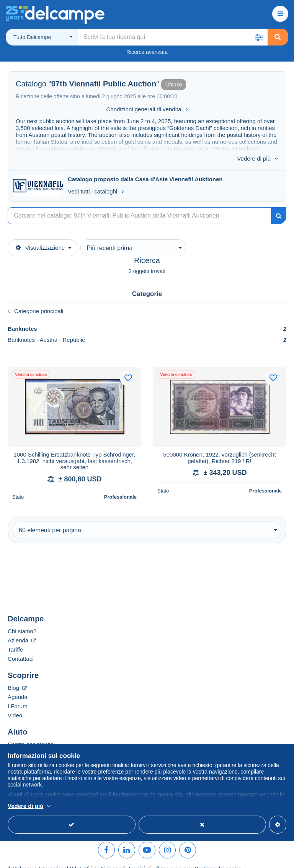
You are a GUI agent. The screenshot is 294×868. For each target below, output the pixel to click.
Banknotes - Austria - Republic (147, 329)
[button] (259, 37)
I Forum (18, 695)
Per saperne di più (76, 806)
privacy (183, 858)
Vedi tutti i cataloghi (96, 180)
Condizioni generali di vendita (147, 109)
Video (15, 704)
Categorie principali (35, 300)
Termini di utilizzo (148, 858)
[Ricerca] (140, 205)
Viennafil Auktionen (196, 168)
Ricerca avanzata (147, 52)
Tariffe (16, 638)
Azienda (22, 629)
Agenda (18, 686)
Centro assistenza (31, 733)
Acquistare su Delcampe (39, 742)
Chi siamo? (22, 620)
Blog (17, 677)
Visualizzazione (40, 237)
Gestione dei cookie (218, 858)
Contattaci (21, 648)
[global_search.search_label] (173, 37)
